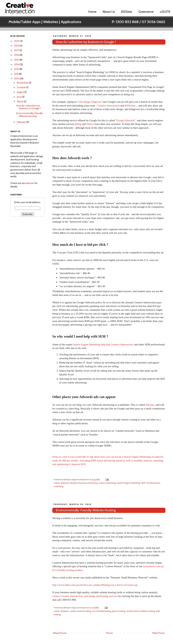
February (22, 122)
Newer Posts (60, 633)
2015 (17, 60)
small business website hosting (140, 611)
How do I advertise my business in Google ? (86, 42)
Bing (79, 124)
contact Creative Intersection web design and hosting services (85, 596)
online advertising (107, 483)
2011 (17, 74)
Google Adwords (126, 120)
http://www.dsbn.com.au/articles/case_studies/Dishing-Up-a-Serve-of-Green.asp (95, 585)
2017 (17, 50)
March (20, 101)
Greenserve (146, 12)
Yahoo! (90, 124)
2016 (17, 55)
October (22, 87)
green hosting (119, 611)
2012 (17, 69)
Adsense (150, 405)
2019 (17, 46)
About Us (109, 12)
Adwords (65, 483)
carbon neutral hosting (80, 611)
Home (92, 12)
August (21, 92)
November (23, 83)
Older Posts (158, 633)
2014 (17, 64)
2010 (17, 79)
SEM (143, 483)
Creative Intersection (109, 105)
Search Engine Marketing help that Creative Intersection (103, 344)
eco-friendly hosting (102, 611)
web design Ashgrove (90, 102)
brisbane (65, 611)
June (19, 97)
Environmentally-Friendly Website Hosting (86, 510)
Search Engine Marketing (129, 483)
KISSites (127, 12)
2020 (17, 41)
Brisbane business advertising (84, 483)
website (30, 183)
